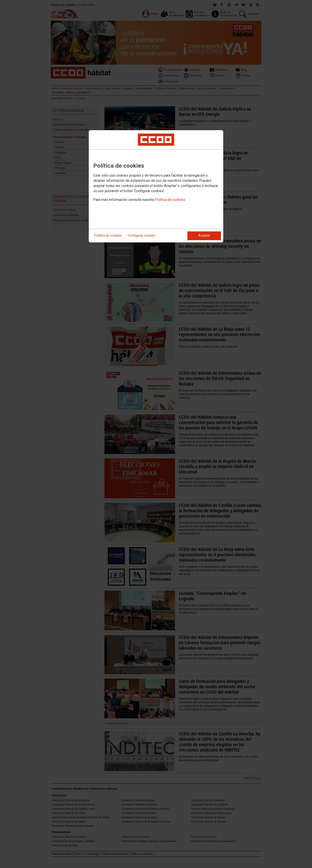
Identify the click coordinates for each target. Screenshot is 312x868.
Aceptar (204, 236)
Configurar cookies (142, 236)
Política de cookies (170, 200)
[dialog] (156, 186)
